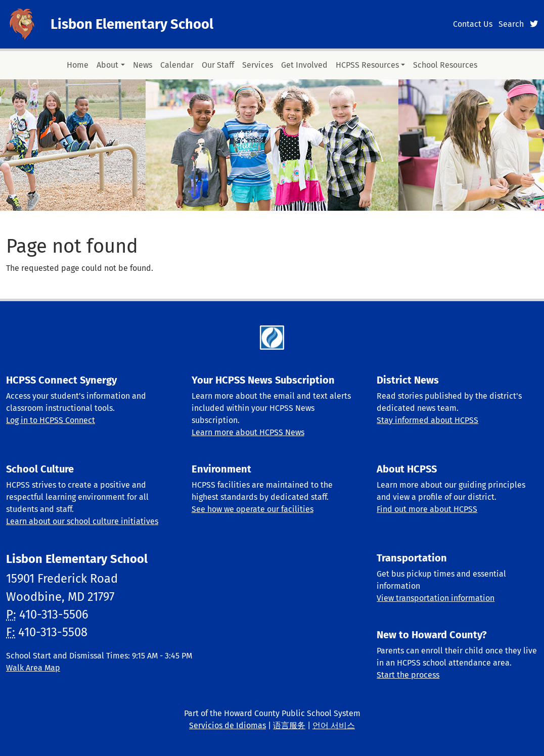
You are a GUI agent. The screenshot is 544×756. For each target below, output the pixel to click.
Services (258, 65)
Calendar (177, 65)
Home (78, 65)
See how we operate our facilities (253, 509)
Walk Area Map (33, 668)
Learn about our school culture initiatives (82, 521)
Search (511, 24)
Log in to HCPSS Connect (51, 420)
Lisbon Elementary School (132, 24)
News (143, 65)
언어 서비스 (334, 725)
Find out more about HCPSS (427, 509)
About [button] (107, 65)
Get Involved (304, 65)
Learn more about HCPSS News (248, 432)
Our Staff (218, 65)
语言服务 (289, 725)
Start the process (408, 675)
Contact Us (473, 24)
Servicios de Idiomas (228, 725)
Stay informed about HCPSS (427, 420)
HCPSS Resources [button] (367, 65)
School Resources (445, 65)
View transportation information (436, 598)
